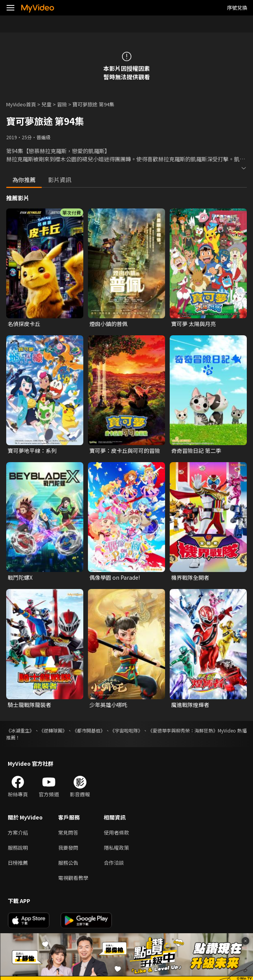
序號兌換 (237, 8)
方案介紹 (18, 832)
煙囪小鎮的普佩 (108, 324)
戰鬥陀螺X (20, 577)
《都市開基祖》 (89, 730)
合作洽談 (114, 863)
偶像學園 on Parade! (115, 577)
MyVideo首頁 (21, 104)
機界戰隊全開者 (190, 577)
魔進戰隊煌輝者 (190, 705)
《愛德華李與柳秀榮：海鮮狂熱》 (183, 730)
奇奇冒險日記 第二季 (196, 451)
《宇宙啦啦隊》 (126, 730)
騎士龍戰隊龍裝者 (29, 705)
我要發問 (68, 848)
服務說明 (18, 848)
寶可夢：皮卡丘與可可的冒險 (125, 451)
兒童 (46, 104)
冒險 (62, 104)
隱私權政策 (116, 848)
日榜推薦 (18, 863)
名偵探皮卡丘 (24, 324)
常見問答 (68, 832)
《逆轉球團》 (53, 730)
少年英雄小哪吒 (108, 705)
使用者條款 (116, 832)
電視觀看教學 (73, 878)
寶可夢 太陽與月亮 (194, 324)
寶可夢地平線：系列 (32, 451)
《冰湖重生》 (20, 730)
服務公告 (68, 863)
